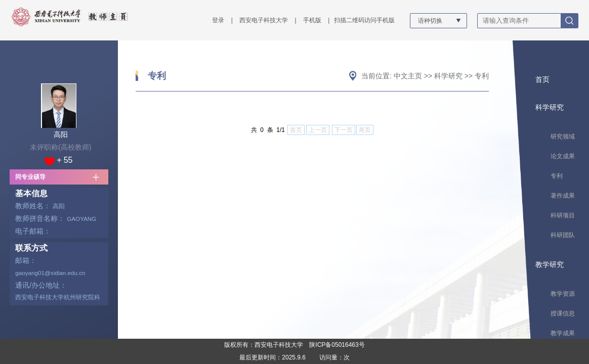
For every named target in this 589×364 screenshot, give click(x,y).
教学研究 (550, 264)
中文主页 (408, 76)
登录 (218, 20)
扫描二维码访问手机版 (364, 20)
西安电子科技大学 (264, 20)
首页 (542, 79)
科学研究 (448, 76)
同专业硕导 (30, 177)
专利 (157, 76)
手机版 (312, 20)
